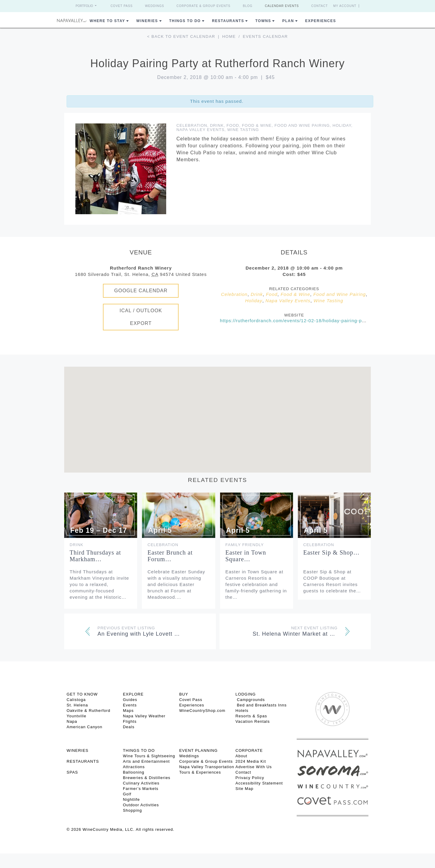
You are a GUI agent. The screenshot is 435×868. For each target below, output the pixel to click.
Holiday (342, 125)
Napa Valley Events (201, 130)
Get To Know (82, 694)
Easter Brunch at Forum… (170, 556)
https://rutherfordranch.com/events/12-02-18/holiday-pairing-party (295, 321)
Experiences (321, 21)
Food (233, 125)
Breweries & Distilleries (147, 778)
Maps (128, 711)
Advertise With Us (254, 767)
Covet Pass (122, 6)
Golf (127, 794)
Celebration (192, 125)
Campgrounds (250, 700)
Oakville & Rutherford (89, 711)
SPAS (72, 772)
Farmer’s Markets (141, 789)
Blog (248, 6)
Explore (133, 694)
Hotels (242, 711)
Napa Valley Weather (144, 716)
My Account (345, 6)
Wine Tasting (243, 130)
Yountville (76, 716)
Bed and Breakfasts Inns (261, 705)
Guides (130, 700)
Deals (129, 727)
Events (130, 705)
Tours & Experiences (200, 772)
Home (229, 36)
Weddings (155, 6)
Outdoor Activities (141, 805)
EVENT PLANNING (198, 750)
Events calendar (265, 36)
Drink (217, 125)
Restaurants (228, 21)
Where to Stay (107, 21)
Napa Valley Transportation (207, 767)
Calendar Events (282, 6)
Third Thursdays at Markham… (95, 556)
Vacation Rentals (253, 721)
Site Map (244, 789)
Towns (263, 21)
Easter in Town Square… (246, 556)
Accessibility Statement (259, 783)
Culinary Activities (141, 783)
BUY (184, 694)
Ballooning (134, 772)
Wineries (147, 21)
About (241, 756)
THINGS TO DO (139, 750)
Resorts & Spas (251, 716)
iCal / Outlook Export (141, 317)
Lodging (246, 694)
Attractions (134, 767)
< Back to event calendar (181, 36)
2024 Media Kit (251, 761)
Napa (72, 721)
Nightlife (131, 799)
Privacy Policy (250, 778)
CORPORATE (249, 750)
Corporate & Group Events (203, 6)
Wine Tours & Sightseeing (149, 756)
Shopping (132, 810)
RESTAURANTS (83, 761)
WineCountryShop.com (202, 711)
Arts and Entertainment (146, 761)
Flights (130, 721)
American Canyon (84, 727)
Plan (288, 21)
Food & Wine (257, 125)
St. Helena (77, 705)
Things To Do (185, 21)
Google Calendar (141, 291)
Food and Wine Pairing (302, 125)
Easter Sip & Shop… (331, 552)
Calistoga (76, 700)
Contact (320, 6)
